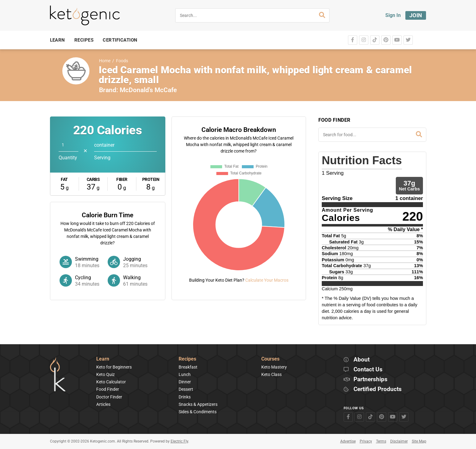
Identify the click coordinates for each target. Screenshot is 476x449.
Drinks (185, 397)
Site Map (419, 441)
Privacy (366, 441)
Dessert (186, 389)
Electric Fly (179, 441)
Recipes (187, 359)
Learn (103, 359)
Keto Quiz (106, 374)
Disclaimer (399, 441)
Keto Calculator (111, 382)
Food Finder (108, 389)
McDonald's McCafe (148, 90)
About (362, 360)
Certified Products (378, 389)
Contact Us (368, 370)
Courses (270, 359)
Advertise (348, 441)
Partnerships (370, 380)
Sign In (393, 15)
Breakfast (188, 367)
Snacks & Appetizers (198, 404)
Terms (381, 441)
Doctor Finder (109, 397)
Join (416, 15)
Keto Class (271, 374)
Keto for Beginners (114, 367)
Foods (122, 61)
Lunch (185, 374)
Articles (103, 404)
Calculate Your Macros (267, 280)
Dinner (185, 382)
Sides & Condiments (198, 412)
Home (105, 61)
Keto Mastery (274, 367)
